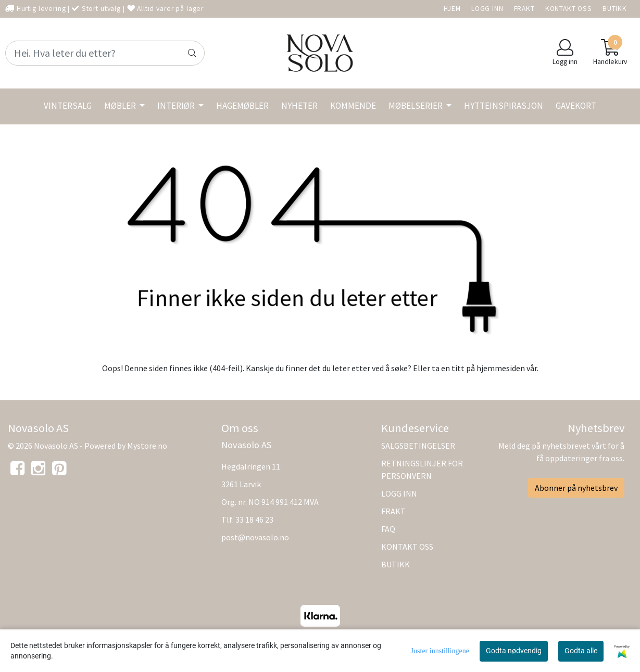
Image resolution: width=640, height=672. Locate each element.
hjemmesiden (501, 368)
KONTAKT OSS (569, 9)
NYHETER (299, 106)
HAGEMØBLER (242, 106)
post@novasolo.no (255, 537)
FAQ (388, 529)
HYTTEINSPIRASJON (504, 106)
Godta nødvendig (514, 651)
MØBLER (121, 106)
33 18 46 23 (254, 519)
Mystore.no (147, 446)
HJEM (452, 9)
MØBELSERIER (416, 106)
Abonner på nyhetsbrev (576, 488)
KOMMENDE (353, 106)
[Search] (105, 53)
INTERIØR (177, 106)
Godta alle (581, 651)
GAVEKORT (576, 106)
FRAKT (524, 9)
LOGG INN (487, 9)
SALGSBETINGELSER (418, 446)
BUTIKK (615, 9)
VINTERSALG (68, 106)
